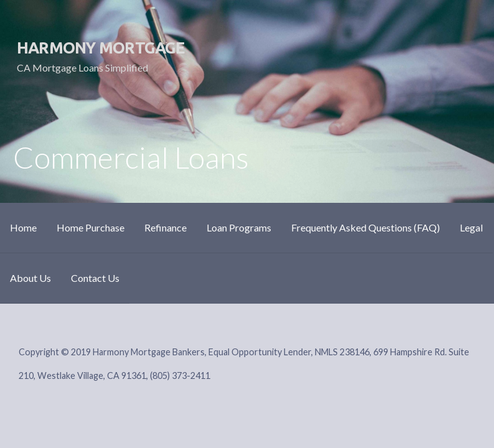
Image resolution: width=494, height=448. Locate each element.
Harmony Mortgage (101, 48)
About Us (30, 278)
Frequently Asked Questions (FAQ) (366, 227)
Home (23, 227)
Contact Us (95, 278)
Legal (471, 227)
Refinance (165, 227)
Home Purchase (91, 227)
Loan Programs (239, 227)
